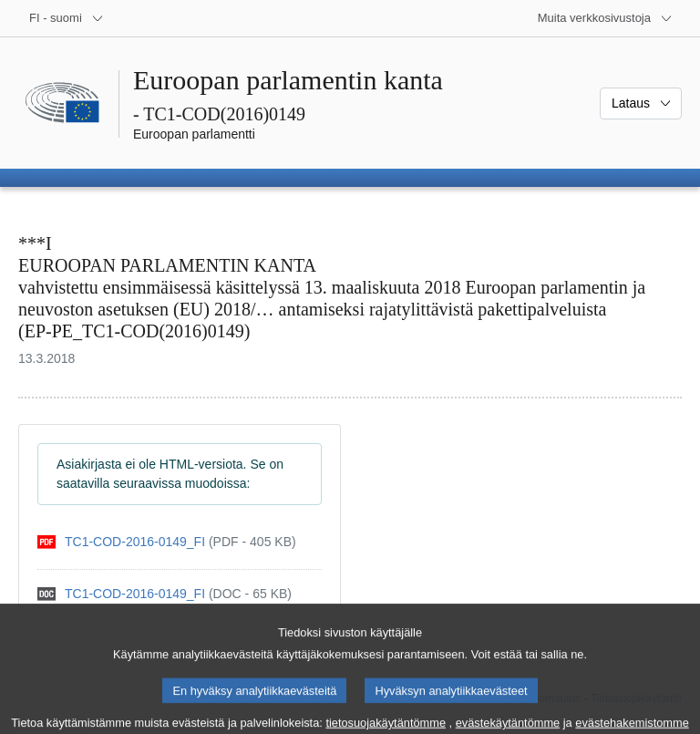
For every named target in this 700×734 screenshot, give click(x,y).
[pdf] (167, 542)
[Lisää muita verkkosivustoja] (605, 18)
